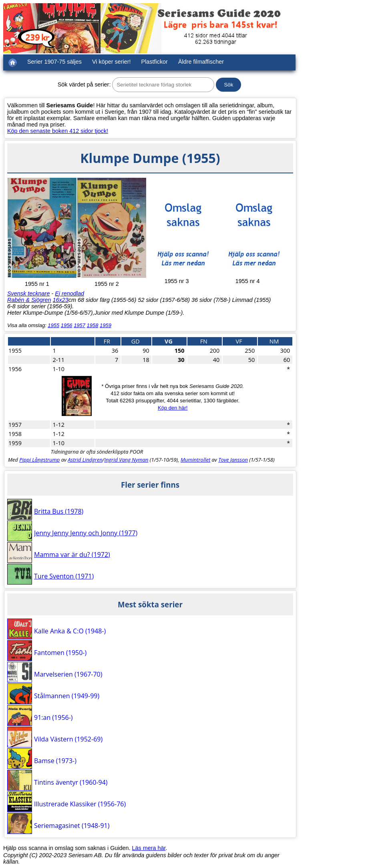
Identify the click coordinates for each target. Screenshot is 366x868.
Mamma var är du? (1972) (72, 555)
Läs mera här (149, 848)
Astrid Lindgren (85, 460)
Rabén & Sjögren (29, 300)
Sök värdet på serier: (84, 84)
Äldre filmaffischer (201, 62)
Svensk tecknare (28, 293)
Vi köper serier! (112, 62)
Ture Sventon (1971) (64, 576)
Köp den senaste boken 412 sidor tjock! (58, 131)
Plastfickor (155, 62)
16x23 (61, 300)
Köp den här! (173, 408)
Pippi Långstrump (39, 460)
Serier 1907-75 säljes (54, 62)
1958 (93, 325)
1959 (106, 325)
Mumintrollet (195, 460)
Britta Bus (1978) (59, 511)
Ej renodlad (69, 293)
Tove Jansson (233, 460)
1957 (79, 325)
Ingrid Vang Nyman (126, 460)
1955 (53, 325)
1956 (67, 325)
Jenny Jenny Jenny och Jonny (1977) (86, 533)
